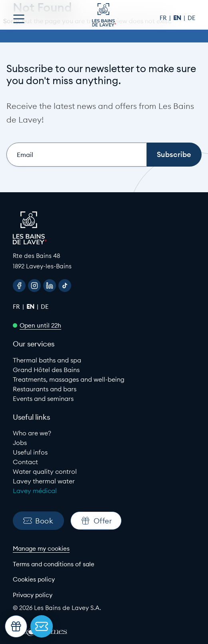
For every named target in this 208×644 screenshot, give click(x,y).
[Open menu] (19, 19)
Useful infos (30, 452)
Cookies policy (34, 579)
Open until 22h (40, 325)
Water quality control (45, 471)
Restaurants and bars (45, 389)
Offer (96, 521)
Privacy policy (33, 595)
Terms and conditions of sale (54, 564)
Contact (25, 462)
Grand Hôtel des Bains (46, 370)
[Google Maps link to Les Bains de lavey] (104, 261)
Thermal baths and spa (47, 360)
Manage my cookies (41, 548)
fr (164, 18)
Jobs (20, 443)
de (191, 18)
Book (38, 521)
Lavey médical (35, 491)
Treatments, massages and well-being (69, 379)
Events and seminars (43, 398)
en (178, 18)
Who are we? (32, 433)
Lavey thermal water (44, 481)
